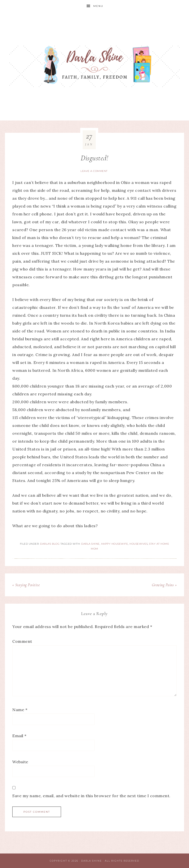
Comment (22, 641)
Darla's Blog (50, 544)
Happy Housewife (115, 544)
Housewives (139, 544)
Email (19, 736)
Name (20, 710)
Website (20, 762)
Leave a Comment (94, 171)
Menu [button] (98, 6)
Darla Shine (94, 66)
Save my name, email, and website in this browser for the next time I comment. (91, 796)
